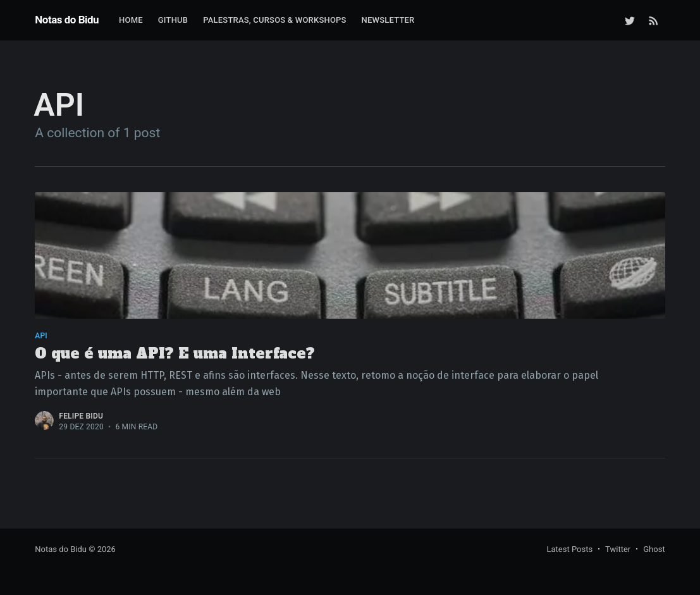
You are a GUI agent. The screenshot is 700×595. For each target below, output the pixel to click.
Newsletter (388, 20)
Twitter (618, 549)
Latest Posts (569, 549)
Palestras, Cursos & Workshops (274, 20)
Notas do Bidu (67, 20)
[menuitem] (131, 21)
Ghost (654, 549)
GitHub (173, 20)
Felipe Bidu (81, 416)
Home (131, 20)
